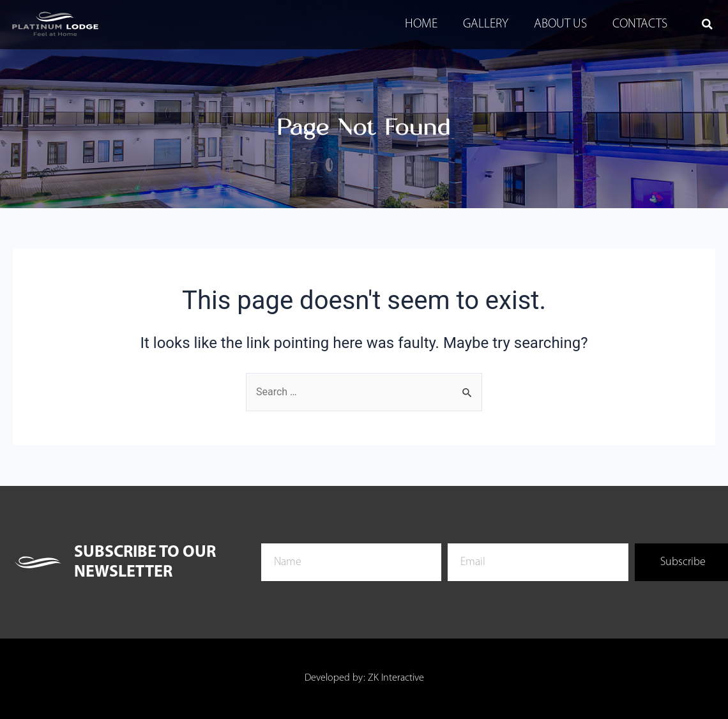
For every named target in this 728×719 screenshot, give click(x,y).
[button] (707, 24)
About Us (560, 24)
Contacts (640, 24)
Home (421, 24)
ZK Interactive (396, 679)
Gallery (486, 24)
